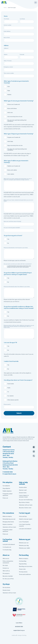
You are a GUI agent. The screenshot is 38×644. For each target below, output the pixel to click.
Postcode (22, 55)
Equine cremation (8, 524)
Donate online (23, 487)
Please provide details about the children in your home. (17, 287)
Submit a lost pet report (26, 519)
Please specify (7, 404)
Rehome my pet (25, 539)
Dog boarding (23, 564)
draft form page (12, 8)
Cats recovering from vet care (15, 117)
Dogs (9, 91)
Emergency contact (8, 67)
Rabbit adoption (7, 491)
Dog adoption (6, 488)
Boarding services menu (26, 566)
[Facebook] (34, 447)
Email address (7, 31)
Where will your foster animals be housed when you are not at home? (18, 201)
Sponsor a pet (23, 490)
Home (5, 8)
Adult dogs (10, 141)
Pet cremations (8, 513)
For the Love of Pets (8, 579)
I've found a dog (7, 550)
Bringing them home (8, 522)
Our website (10, 396)
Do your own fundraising (26, 500)
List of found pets (24, 522)
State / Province (8, 61)
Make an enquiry (24, 558)
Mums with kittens (12, 108)
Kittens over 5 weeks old (14, 104)
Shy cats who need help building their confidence (17, 121)
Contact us (6, 568)
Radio (9, 388)
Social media (11, 384)
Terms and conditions (25, 574)
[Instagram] (34, 451)
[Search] (34, 456)
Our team (5, 565)
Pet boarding (24, 555)
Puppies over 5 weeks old (14, 137)
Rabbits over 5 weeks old (14, 166)
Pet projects (6, 573)
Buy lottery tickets (24, 502)
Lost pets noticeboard (25, 529)
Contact (7, 447)
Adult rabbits (11, 174)
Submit (19, 413)
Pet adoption (8, 482)
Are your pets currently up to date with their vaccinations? (18, 264)
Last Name (22, 19)
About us (6, 555)
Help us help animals (23, 483)
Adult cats (10, 113)
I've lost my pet (25, 513)
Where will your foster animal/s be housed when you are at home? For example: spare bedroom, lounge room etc (18, 179)
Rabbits (9, 95)
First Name (7, 19)
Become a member (8, 576)
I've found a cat (7, 547)
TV (8, 392)
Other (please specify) (13, 400)
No (8, 243)
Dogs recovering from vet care (15, 145)
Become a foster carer (25, 508)
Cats (9, 86)
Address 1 (6, 48)
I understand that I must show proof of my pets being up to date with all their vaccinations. (19, 266)
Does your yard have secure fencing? (12, 221)
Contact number (8, 25)
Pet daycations (23, 572)
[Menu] (36, 2)
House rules (22, 569)
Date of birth (7, 38)
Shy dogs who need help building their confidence (17, 150)
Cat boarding (23, 561)
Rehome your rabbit (24, 548)
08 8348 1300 (8, 472)
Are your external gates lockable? (12, 228)
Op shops (6, 584)
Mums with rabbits (12, 170)
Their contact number (9, 73)
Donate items (23, 493)
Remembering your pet (9, 519)
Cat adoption (6, 486)
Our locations (6, 587)
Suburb (6, 55)
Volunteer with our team (26, 505)
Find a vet (5, 498)
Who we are (6, 558)
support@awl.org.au (19, 630)
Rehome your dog (24, 545)
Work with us (6, 571)
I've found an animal (7, 540)
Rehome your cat (24, 543)
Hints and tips (23, 516)
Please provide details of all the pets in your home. (16, 248)
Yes (8, 239)
